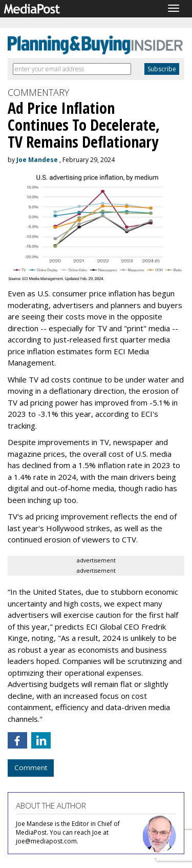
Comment (31, 768)
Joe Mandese (37, 160)
